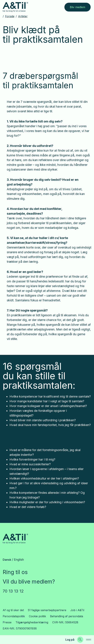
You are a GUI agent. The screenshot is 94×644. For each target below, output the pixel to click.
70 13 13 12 (13, 591)
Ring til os (15, 572)
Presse (7, 622)
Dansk (7, 560)
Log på (70, 640)
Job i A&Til (77, 610)
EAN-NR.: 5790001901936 (20, 628)
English (19, 560)
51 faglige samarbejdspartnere (47, 610)
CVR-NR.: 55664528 (65, 622)
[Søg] (80, 640)
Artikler (23, 16)
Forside (10, 16)
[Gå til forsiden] (15, 7)
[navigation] (89, 640)
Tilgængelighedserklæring (32, 622)
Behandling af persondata (67, 616)
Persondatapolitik (14, 616)
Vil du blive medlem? (29, 582)
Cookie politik (37, 616)
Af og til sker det (13, 610)
